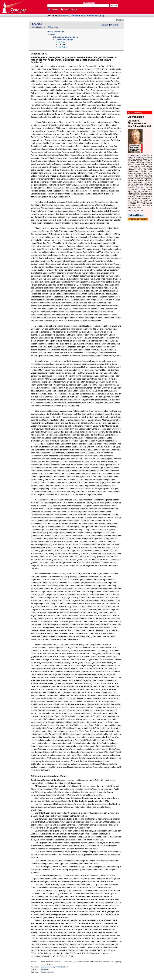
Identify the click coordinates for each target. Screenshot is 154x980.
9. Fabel (62, 42)
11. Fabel (63, 47)
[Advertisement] (140, 7)
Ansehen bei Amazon (138, 219)
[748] (102, 846)
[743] (112, 397)
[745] (77, 577)
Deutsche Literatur (47, 972)
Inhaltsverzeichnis (39, 27)
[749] (108, 941)
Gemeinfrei (45, 969)
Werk (53, 34)
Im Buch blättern (136, 215)
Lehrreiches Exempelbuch (65, 37)
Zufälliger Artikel (77, 15)
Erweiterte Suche (89, 3)
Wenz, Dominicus (56, 32)
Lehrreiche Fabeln (64, 40)
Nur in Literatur (69, 10)
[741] (62, 223)
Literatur (37, 24)
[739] (33, 66)
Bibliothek (54, 10)
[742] (66, 312)
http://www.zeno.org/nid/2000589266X (54, 967)
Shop (102, 15)
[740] (67, 134)
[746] (108, 666)
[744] (76, 486)
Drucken (120, 20)
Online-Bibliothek (14, 7)
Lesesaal (64, 15)
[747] (115, 752)
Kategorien (92, 15)
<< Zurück (104, 25)
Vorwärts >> (116, 25)
